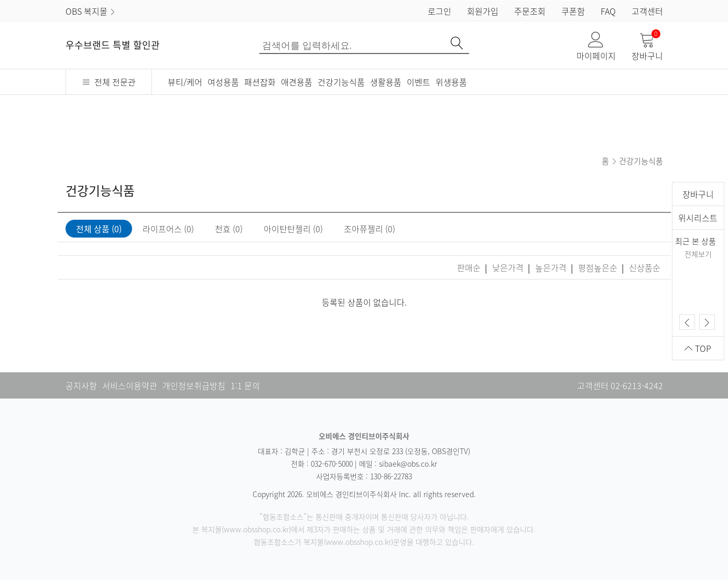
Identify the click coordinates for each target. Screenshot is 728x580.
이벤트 (419, 82)
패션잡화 (260, 82)
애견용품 (297, 82)
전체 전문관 (109, 82)
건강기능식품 (341, 82)
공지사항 (81, 385)
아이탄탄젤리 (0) (293, 229)
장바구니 (647, 47)
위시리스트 (698, 218)
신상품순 (645, 267)
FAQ (608, 11)
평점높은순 (599, 267)
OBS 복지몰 (91, 11)
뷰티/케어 (185, 82)
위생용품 (451, 82)
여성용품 (223, 82)
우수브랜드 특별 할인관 (113, 45)
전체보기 (698, 254)
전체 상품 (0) (99, 229)
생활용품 (386, 82)
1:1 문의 (245, 385)
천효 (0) (229, 229)
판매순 (470, 267)
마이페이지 (596, 47)
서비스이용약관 (130, 385)
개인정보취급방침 (194, 385)
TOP (698, 348)
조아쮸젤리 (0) (370, 229)
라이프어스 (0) (168, 229)
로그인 (439, 11)
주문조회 (530, 11)
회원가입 (483, 11)
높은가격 (552, 267)
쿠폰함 (573, 11)
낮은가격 (509, 267)
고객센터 (647, 11)
